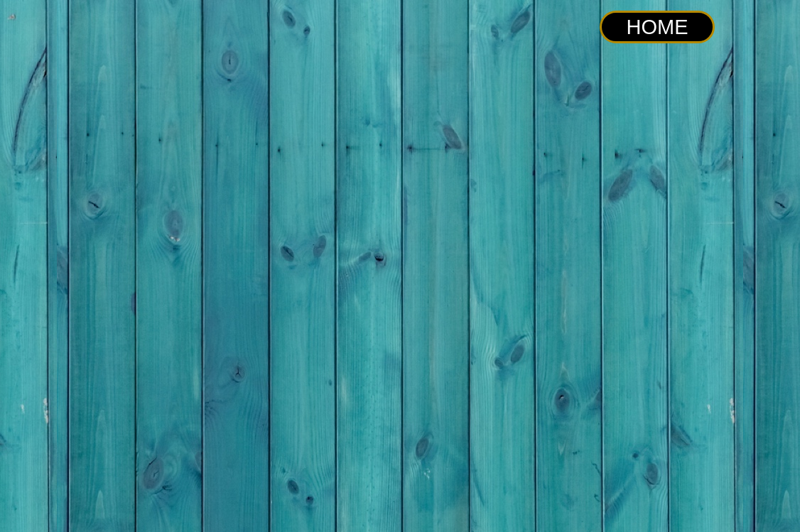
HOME (658, 27)
